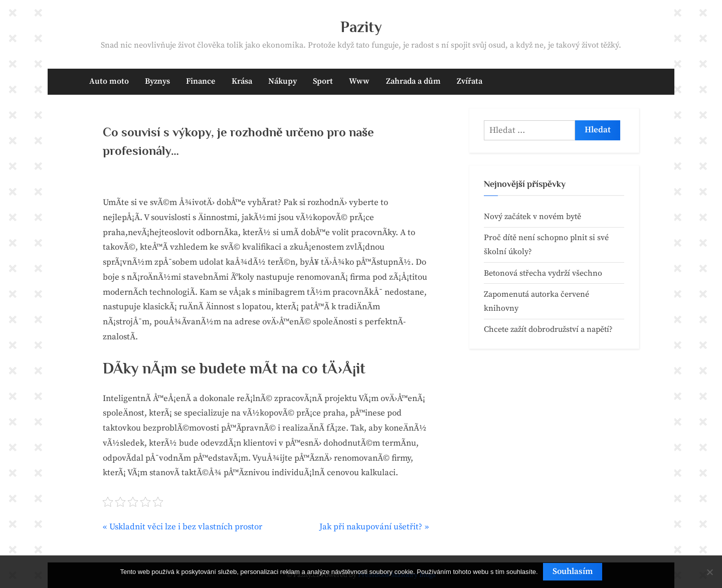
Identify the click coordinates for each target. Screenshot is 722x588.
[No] (709, 572)
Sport (323, 81)
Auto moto (109, 81)
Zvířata (470, 81)
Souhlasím (573, 571)
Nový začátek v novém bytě (532, 217)
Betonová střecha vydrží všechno (543, 273)
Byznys (157, 81)
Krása (242, 81)
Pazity (361, 27)
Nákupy (283, 81)
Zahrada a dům (413, 81)
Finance (201, 81)
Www (359, 81)
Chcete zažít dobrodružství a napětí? (548, 329)
